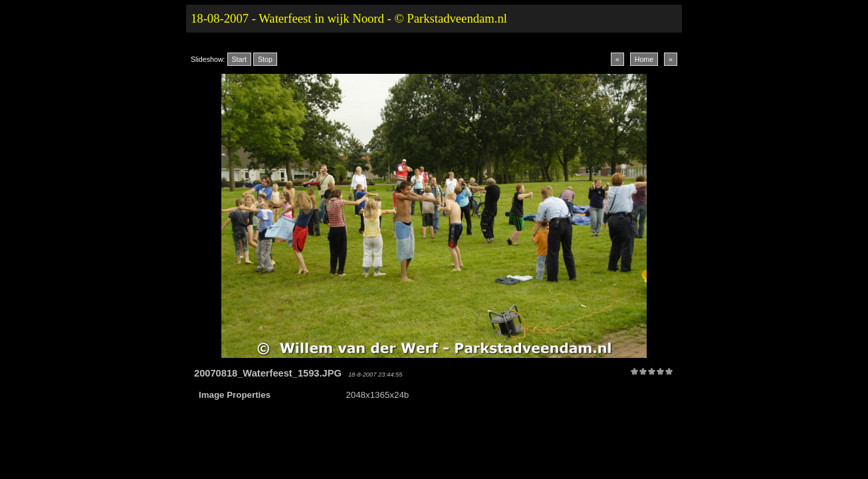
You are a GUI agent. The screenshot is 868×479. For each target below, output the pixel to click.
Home (644, 59)
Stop (265, 59)
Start (240, 59)
